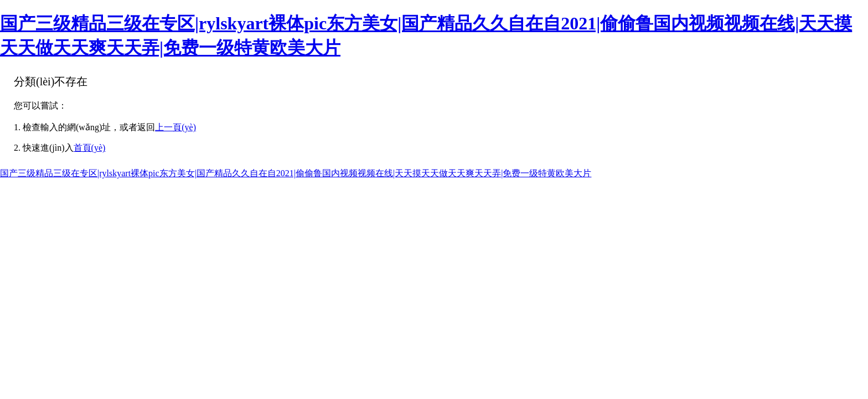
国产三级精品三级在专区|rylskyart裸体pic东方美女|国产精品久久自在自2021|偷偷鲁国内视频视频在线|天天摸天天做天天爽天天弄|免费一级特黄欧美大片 (296, 173)
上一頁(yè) (175, 127)
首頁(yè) (90, 148)
